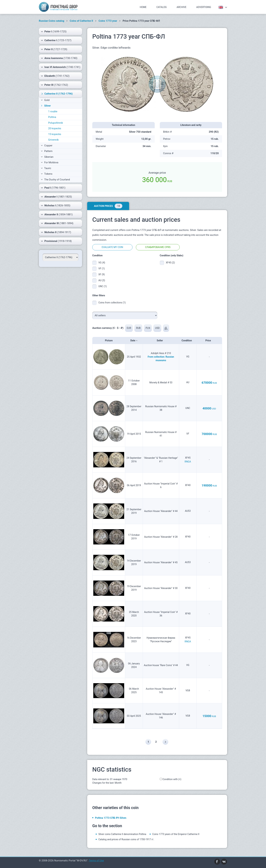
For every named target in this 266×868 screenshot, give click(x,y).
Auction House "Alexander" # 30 (161, 588)
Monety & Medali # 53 (161, 383)
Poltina (52, 117)
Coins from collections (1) (112, 303)
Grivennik (53, 140)
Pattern (47, 151)
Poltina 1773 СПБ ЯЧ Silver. (111, 818)
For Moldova (50, 162)
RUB (138, 328)
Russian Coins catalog (52, 21)
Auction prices (108, 206)
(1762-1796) (57, 94)
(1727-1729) (54, 49)
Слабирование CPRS (158, 247)
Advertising (204, 7)
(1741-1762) (55, 76)
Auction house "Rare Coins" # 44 (161, 665)
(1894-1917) (56, 232)
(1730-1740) (59, 58)
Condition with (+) (172, 779)
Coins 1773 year (108, 21)
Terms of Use (96, 861)
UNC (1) (103, 286)
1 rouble (53, 111)
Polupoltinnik (56, 123)
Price (209, 340)
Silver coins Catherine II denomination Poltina (122, 834)
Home (143, 7)
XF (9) (102, 274)
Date (134, 340)
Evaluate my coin (112, 247)
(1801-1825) (56, 197)
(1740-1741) (61, 67)
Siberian (47, 157)
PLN (148, 328)
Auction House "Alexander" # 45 (161, 562)
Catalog (162, 7)
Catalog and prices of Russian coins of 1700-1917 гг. (126, 839)
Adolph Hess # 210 (161, 353)
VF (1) (102, 268)
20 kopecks (55, 128)
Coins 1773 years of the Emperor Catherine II (176, 834)
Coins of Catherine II (81, 21)
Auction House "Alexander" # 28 (161, 537)
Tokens (47, 174)
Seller (161, 340)
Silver (46, 106)
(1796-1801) (53, 188)
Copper (47, 146)
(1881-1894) (57, 223)
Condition (188, 340)
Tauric (46, 168)
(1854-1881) (57, 214)
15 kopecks (55, 134)
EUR (129, 328)
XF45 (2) (170, 263)
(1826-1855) (56, 205)
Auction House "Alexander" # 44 (161, 511)
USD (158, 328)
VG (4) (102, 263)
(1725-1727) (56, 40)
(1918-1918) (56, 241)
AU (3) (102, 280)
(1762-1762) (54, 85)
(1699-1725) (54, 32)
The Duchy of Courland (55, 180)
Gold (45, 100)
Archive (182, 7)
